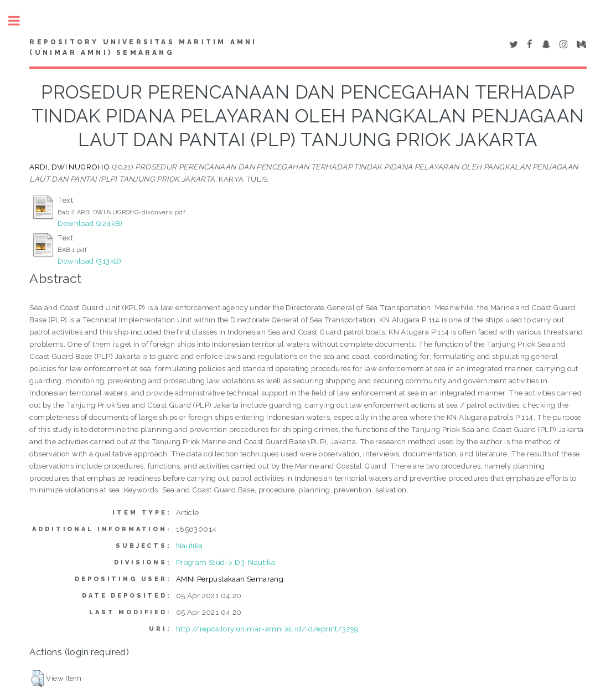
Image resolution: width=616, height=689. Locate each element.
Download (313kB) (89, 261)
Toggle (20, 21)
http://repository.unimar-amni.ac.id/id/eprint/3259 (268, 629)
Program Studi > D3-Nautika (226, 562)
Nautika (190, 546)
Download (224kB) (90, 223)
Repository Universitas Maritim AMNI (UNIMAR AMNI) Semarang (143, 48)
